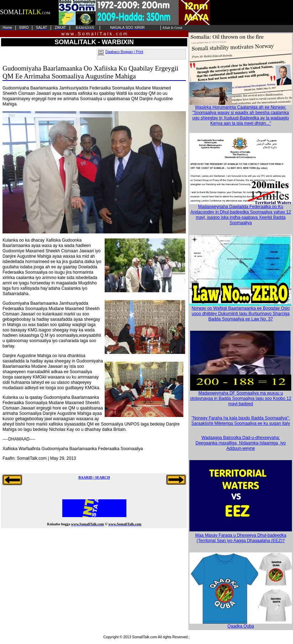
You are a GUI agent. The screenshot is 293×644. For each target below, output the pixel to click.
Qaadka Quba (241, 624)
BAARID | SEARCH (94, 477)
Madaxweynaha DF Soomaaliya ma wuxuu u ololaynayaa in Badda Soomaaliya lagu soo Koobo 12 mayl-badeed (241, 396)
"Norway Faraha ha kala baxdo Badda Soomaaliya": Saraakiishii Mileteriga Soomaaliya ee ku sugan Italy (241, 421)
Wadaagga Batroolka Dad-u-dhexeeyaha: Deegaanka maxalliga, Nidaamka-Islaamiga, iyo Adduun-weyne (240, 443)
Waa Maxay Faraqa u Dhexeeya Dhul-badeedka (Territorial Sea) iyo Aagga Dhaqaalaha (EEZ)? (241, 538)
